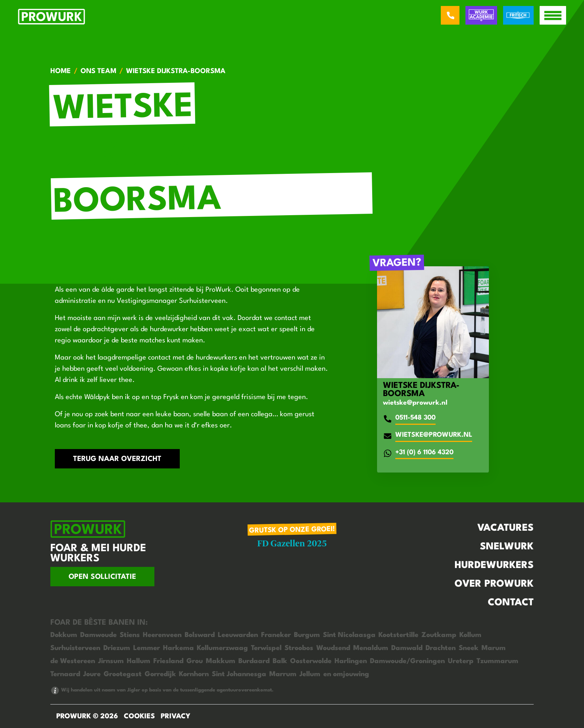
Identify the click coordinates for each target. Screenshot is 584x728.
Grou (195, 661)
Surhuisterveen (75, 648)
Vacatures (505, 528)
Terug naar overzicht (117, 459)
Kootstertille (398, 635)
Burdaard (254, 661)
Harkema (178, 648)
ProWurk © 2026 (87, 716)
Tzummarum (497, 661)
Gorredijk (160, 674)
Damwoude (98, 635)
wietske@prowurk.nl (415, 403)
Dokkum (64, 635)
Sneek (469, 648)
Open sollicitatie (102, 577)
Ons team (98, 71)
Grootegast (123, 674)
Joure (92, 674)
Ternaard (65, 674)
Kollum (470, 635)
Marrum (283, 674)
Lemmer (147, 648)
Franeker (276, 635)
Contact (511, 603)
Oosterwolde (311, 661)
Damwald (407, 648)
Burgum (307, 635)
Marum (494, 648)
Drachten (441, 648)
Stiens (130, 635)
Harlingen (351, 661)
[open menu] (553, 15)
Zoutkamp (439, 635)
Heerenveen (162, 635)
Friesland (168, 661)
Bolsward (200, 635)
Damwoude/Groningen (407, 661)
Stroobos (299, 648)
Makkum (221, 661)
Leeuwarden (238, 635)
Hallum (139, 661)
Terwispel (266, 648)
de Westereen (73, 661)
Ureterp (461, 661)
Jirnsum (111, 661)
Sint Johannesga (239, 674)
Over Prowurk (494, 584)
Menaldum (371, 648)
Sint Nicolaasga (349, 635)
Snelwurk (507, 547)
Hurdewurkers (494, 565)
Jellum (310, 674)
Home (61, 71)
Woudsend (333, 648)
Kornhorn (194, 674)
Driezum (117, 648)
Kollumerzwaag (222, 648)
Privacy (175, 716)
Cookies (139, 716)
